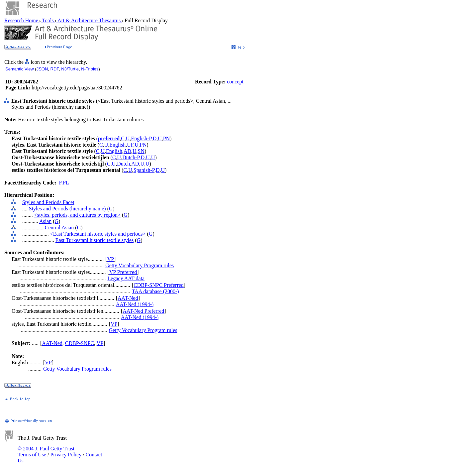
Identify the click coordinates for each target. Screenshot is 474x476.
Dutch (123, 164)
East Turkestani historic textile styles (95, 240)
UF (130, 145)
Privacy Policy (66, 455)
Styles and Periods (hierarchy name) (67, 209)
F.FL (64, 183)
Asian (45, 221)
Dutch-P (131, 157)
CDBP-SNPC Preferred (159, 285)
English (117, 145)
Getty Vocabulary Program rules (140, 265)
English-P (141, 138)
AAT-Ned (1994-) (135, 304)
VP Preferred (123, 272)
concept (235, 82)
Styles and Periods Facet (48, 202)
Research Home (22, 20)
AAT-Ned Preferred (143, 311)
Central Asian (59, 228)
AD (127, 151)
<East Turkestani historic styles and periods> (98, 234)
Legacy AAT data (126, 278)
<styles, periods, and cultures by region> (77, 215)
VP (111, 259)
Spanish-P (144, 170)
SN (141, 151)
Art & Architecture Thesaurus (89, 20)
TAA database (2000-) (155, 291)
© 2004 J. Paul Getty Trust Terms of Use (46, 452)
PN (166, 138)
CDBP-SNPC (80, 343)
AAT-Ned (128, 298)
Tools (48, 20)
